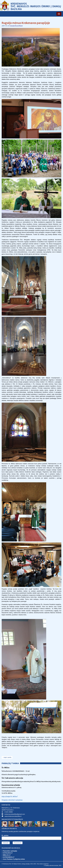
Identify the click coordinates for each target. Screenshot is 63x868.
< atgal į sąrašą (7, 757)
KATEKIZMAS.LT (9, 857)
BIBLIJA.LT (7, 855)
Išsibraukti (6, 843)
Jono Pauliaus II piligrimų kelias (14, 859)
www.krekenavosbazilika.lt (13, 816)
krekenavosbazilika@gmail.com (15, 814)
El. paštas (5, 835)
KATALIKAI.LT (8, 853)
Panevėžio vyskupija (10, 851)
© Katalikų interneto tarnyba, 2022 (53, 866)
